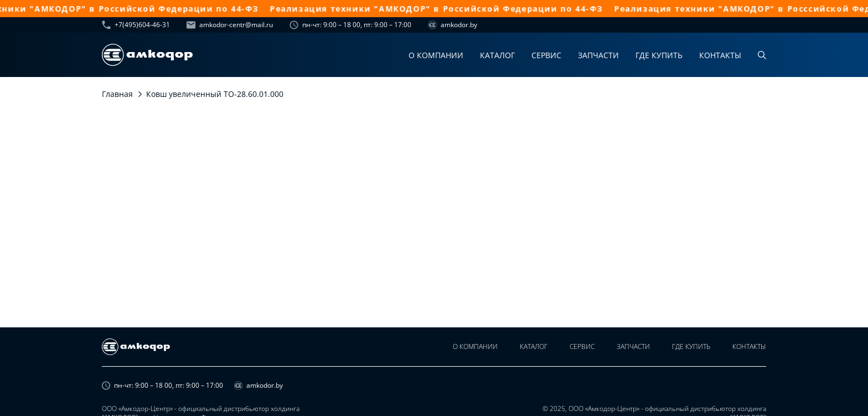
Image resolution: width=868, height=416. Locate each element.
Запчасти (598, 55)
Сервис (546, 55)
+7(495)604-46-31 (136, 25)
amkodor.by (453, 25)
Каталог (497, 55)
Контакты (720, 55)
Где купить (659, 55)
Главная (117, 94)
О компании (436, 55)
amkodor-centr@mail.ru (230, 25)
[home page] (147, 55)
